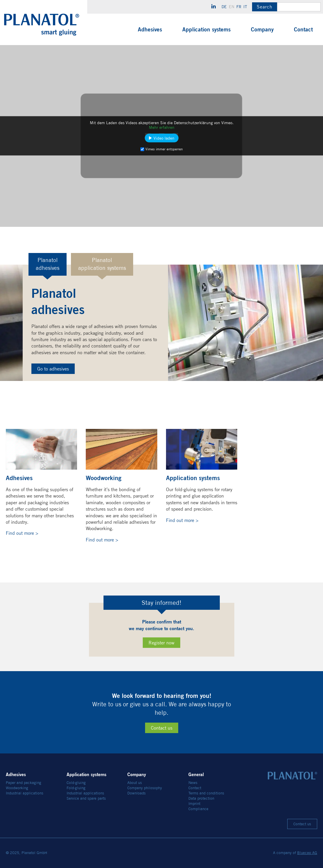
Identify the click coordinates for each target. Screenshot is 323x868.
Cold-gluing (76, 783)
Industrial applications (25, 793)
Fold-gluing (76, 788)
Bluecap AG (307, 853)
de (224, 7)
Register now (161, 643)
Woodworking (17, 788)
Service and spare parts (86, 798)
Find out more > (22, 533)
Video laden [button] (164, 138)
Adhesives (150, 29)
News (193, 783)
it (245, 7)
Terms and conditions (206, 793)
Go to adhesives (53, 369)
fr (239, 7)
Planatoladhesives (48, 264)
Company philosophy (145, 788)
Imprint (194, 804)
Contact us (162, 728)
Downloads (136, 793)
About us (135, 783)
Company (262, 29)
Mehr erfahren (162, 127)
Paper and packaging (24, 783)
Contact (303, 29)
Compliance (198, 809)
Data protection (201, 798)
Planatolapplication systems (102, 264)
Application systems (206, 29)
